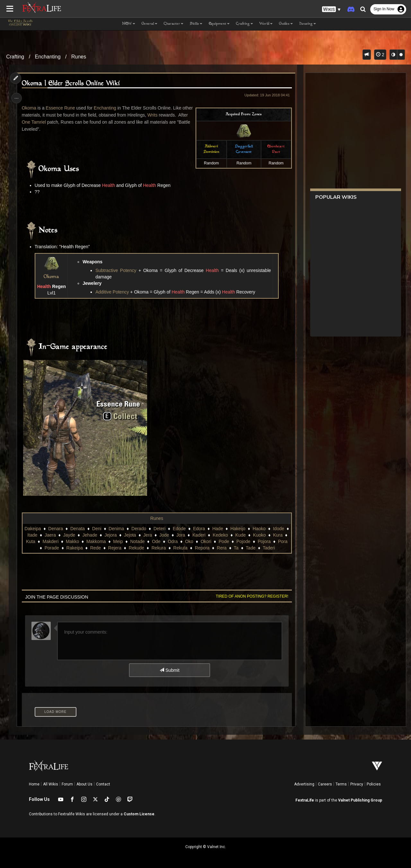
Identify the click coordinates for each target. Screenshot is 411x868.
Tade (253, 548)
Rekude (139, 548)
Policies (374, 784)
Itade (35, 535)
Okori (210, 541)
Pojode (248, 541)
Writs (165, 115)
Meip (122, 541)
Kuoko (262, 535)
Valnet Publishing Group (360, 800)
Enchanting (48, 57)
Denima (117, 529)
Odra (177, 541)
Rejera (117, 548)
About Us (84, 784)
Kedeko (223, 535)
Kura (281, 535)
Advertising (304, 784)
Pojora (268, 541)
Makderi (55, 541)
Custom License (139, 814)
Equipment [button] (219, 24)
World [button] (266, 24)
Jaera (53, 535)
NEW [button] (129, 24)
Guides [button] (286, 24)
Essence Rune (61, 108)
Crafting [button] (245, 24)
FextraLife (305, 800)
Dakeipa (34, 529)
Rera (224, 548)
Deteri (160, 529)
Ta (239, 548)
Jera (150, 535)
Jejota (133, 535)
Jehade (92, 535)
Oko (193, 541)
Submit (169, 670)
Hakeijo (239, 529)
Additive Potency (114, 292)
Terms (341, 784)
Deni (98, 529)
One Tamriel (45, 122)
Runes (79, 57)
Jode (167, 535)
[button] (331, 9)
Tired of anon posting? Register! (251, 596)
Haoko (260, 529)
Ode (160, 541)
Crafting (15, 57)
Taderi (271, 548)
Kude (243, 535)
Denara (57, 529)
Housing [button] (308, 24)
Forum (67, 784)
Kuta (35, 541)
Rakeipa (77, 548)
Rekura (161, 548)
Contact (103, 784)
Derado (140, 529)
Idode (280, 529)
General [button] (149, 24)
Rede (98, 548)
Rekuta (183, 548)
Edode (180, 529)
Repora (205, 548)
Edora (200, 529)
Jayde (72, 535)
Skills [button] (196, 24)
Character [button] (174, 24)
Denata (79, 529)
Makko (77, 541)
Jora (184, 535)
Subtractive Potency (118, 270)
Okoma (30, 108)
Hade (219, 529)
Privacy (357, 784)
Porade (54, 548)
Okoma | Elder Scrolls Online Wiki (72, 84)
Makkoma (100, 541)
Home (34, 784)
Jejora (113, 535)
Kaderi (202, 535)
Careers (325, 784)
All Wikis (51, 784)
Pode (228, 541)
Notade (141, 541)
